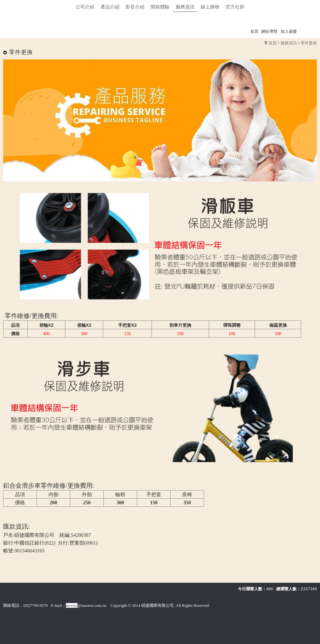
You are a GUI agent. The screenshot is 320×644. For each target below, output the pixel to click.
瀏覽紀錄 (308, 31)
